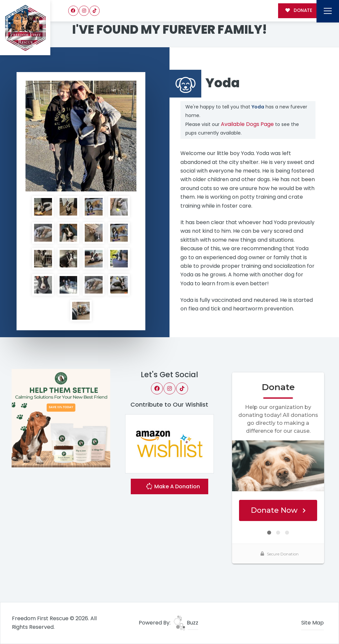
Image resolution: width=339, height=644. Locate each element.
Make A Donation (173, 487)
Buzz (186, 623)
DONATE (299, 10)
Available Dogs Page (247, 124)
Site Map (313, 623)
